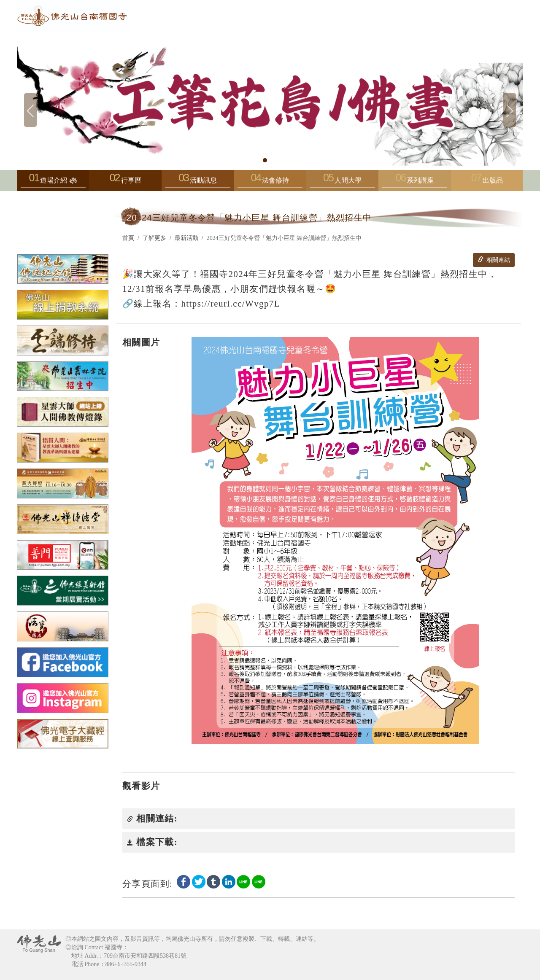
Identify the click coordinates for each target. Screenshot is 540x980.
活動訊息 (197, 182)
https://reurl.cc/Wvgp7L (231, 304)
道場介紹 (53, 182)
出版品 (493, 180)
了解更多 (154, 238)
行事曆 (131, 180)
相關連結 (494, 260)
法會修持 (270, 182)
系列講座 (415, 182)
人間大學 (342, 182)
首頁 (128, 238)
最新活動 (186, 238)
